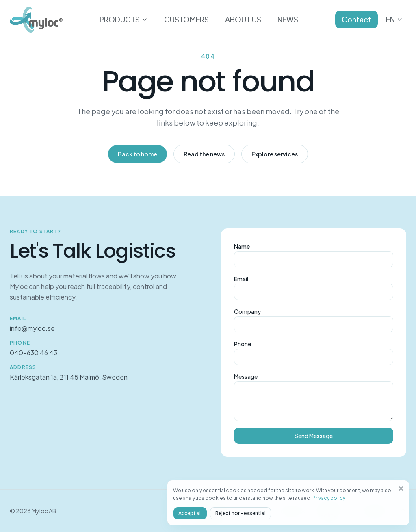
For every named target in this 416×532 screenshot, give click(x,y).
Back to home (138, 154)
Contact (356, 19)
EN (394, 19)
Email (241, 279)
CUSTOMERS (186, 19)
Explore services (275, 154)
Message (246, 376)
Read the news (204, 154)
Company (247, 311)
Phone (243, 344)
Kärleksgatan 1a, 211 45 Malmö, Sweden (69, 377)
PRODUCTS (124, 19)
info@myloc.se (32, 328)
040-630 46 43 (34, 353)
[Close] (401, 473)
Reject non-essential (354, 513)
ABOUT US (243, 19)
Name (242, 246)
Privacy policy (354, 498)
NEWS (288, 19)
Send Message (314, 436)
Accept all (304, 513)
